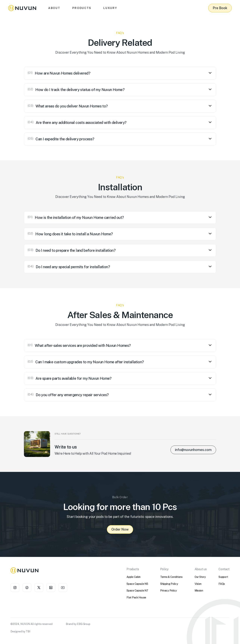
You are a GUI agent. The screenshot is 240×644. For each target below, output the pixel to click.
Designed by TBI (20, 631)
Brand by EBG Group (78, 624)
